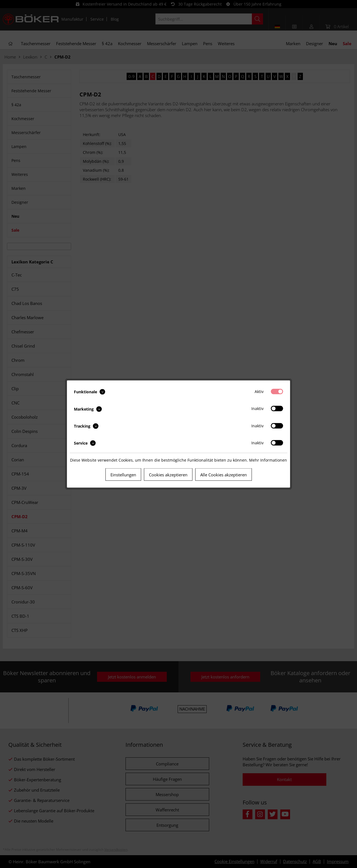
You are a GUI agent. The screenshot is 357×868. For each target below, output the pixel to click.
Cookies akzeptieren (168, 475)
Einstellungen (123, 475)
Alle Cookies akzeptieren (224, 475)
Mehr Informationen (268, 460)
